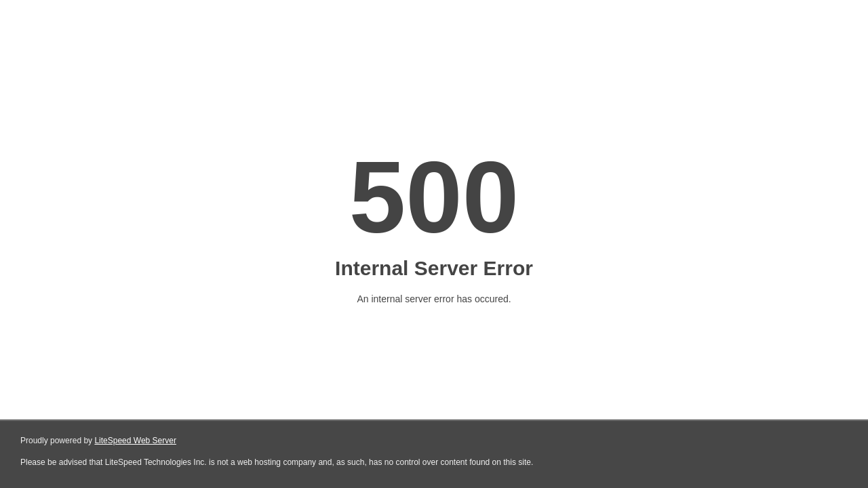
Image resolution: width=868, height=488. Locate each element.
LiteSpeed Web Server (135, 441)
